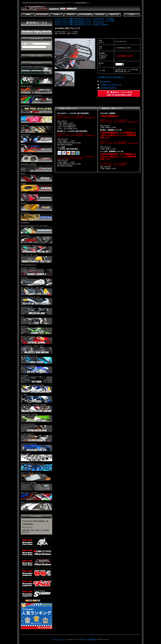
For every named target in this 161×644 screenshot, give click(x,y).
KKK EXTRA (36, 239)
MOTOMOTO (25, 223)
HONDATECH (36, 109)
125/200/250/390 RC (36, 437)
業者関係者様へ (29, 524)
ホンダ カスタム (99, 23)
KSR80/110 (36, 330)
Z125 (36, 320)
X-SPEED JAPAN (36, 158)
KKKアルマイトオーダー (36, 496)
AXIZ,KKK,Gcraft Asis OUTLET (36, 99)
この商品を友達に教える (109, 88)
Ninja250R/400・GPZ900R (36, 418)
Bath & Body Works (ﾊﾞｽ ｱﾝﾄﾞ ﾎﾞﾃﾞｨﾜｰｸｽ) (36, 229)
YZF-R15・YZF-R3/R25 (36, 369)
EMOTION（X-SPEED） (36, 168)
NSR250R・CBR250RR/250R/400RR (36, 389)
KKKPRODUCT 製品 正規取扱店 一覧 (36, 521)
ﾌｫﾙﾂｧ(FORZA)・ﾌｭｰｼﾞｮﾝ (36, 359)
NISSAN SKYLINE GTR (36, 447)
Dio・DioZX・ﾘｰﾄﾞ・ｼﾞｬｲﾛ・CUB (36, 291)
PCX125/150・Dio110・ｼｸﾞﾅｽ (36, 301)
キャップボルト (36, 457)
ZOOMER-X (110, 18)
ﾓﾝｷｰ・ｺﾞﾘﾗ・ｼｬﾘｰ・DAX (36, 259)
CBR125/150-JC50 (36, 310)
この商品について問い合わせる (111, 85)
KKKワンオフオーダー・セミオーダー (36, 506)
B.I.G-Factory (36, 216)
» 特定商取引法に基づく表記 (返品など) (111, 77)
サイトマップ (28, 527)
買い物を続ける (106, 82)
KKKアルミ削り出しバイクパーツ (36, 467)
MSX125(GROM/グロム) (29, 265)
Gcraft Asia (36, 128)
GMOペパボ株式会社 (89, 639)
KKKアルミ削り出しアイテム (36, 476)
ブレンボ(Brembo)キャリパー (36, 119)
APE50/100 (36, 281)
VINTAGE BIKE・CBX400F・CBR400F (36, 408)
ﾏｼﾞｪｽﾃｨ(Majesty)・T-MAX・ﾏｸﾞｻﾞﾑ (36, 349)
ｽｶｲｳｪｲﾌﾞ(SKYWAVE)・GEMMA (36, 340)
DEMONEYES (36, 138)
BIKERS (36, 148)
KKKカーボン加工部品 (36, 486)
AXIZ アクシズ (36, 80)
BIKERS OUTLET (36, 89)
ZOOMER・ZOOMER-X (36, 271)
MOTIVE (36, 197)
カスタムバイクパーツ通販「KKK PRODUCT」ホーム (73, 18)
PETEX (36, 177)
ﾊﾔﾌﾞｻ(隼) (36, 398)
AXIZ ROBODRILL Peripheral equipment (36, 70)
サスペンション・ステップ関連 (104, 21)
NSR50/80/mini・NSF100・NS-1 (36, 249)
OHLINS (36, 207)
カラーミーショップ (59, 639)
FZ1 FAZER (36, 379)
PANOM (36, 187)
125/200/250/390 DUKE (36, 428)
